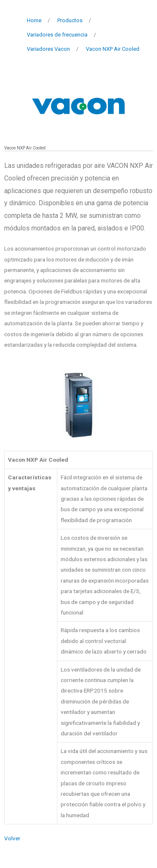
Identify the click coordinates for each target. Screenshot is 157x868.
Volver (12, 838)
